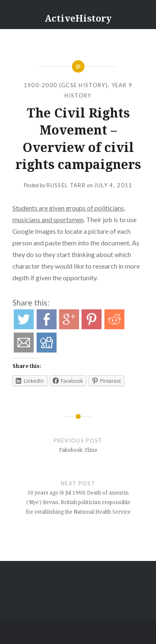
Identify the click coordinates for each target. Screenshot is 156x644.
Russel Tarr (66, 185)
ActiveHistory (78, 18)
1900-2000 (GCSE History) (66, 85)
